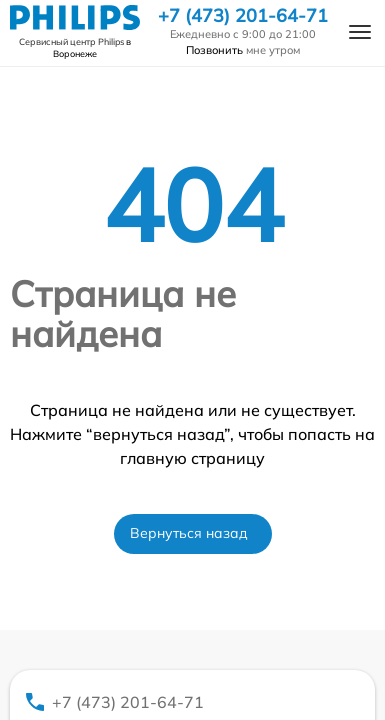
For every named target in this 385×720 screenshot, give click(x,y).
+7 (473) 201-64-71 (243, 16)
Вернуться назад (189, 533)
